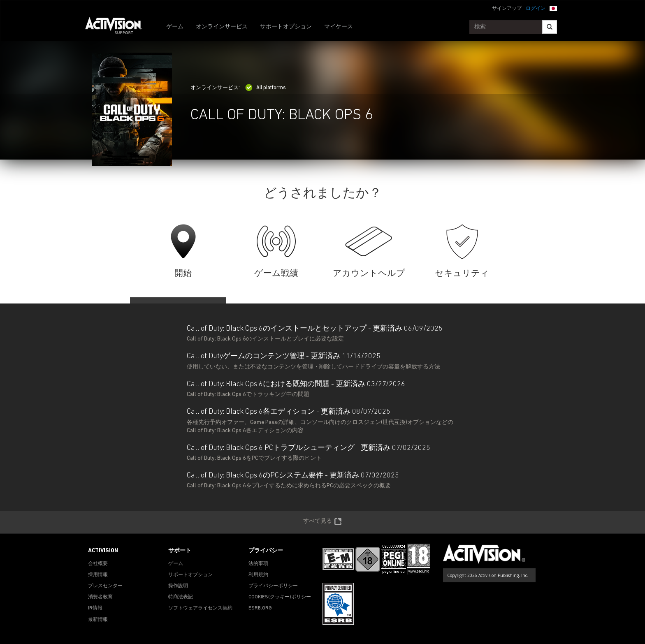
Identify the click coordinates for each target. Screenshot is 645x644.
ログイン (536, 9)
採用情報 (98, 575)
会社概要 (98, 564)
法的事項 (258, 564)
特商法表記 (181, 597)
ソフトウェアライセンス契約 (200, 608)
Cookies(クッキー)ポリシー (280, 597)
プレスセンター (105, 586)
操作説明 (178, 586)
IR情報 (95, 608)
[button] (553, 8)
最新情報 (98, 620)
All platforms (266, 88)
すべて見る (322, 522)
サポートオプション (286, 27)
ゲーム (175, 27)
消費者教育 (100, 597)
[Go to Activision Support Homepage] (118, 27)
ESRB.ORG (260, 608)
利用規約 (258, 575)
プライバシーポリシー (273, 586)
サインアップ (507, 9)
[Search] (550, 27)
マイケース (339, 27)
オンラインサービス (222, 27)
